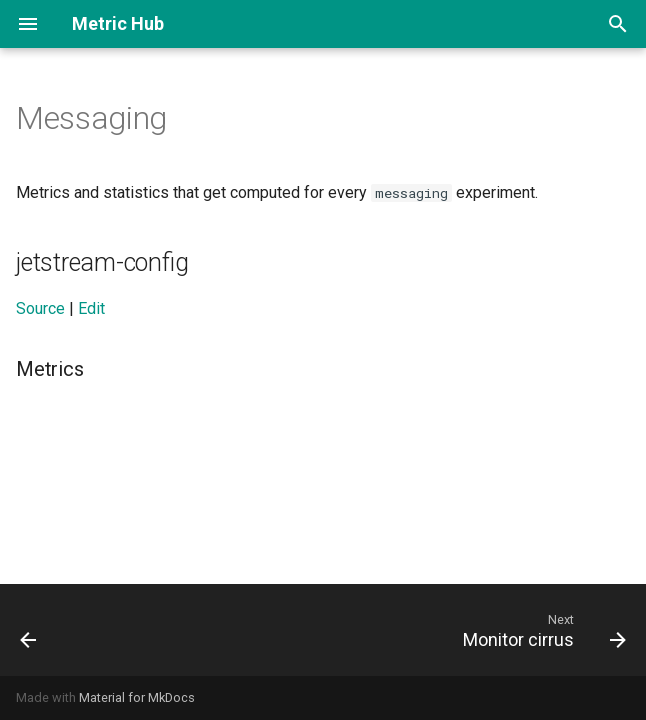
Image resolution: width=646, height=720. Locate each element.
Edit (91, 308)
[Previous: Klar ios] (30, 630)
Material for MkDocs (137, 697)
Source (40, 308)
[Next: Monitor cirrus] (540, 630)
